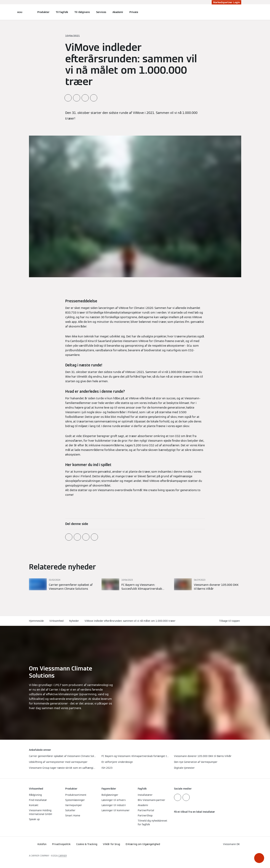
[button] (259, 858)
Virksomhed (56, 621)
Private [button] (134, 12)
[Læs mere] (63, 585)
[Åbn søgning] (239, 12)
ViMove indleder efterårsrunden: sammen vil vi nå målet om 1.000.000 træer (130, 621)
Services (101, 12)
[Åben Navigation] (20, 12)
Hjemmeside (36, 621)
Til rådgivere (82, 12)
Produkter (43, 12)
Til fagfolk (62, 12)
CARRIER (63, 856)
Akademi (118, 12)
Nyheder (74, 621)
